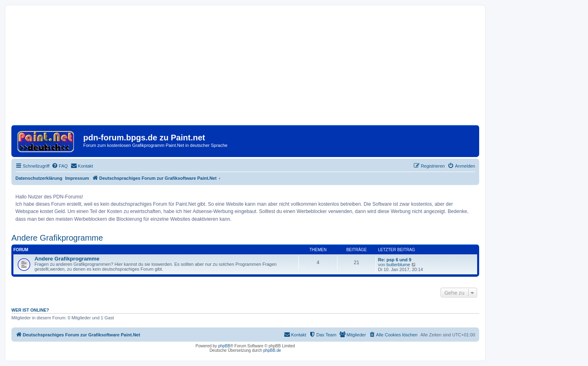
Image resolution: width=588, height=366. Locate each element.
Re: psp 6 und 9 (395, 260)
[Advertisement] (245, 68)
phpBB (224, 346)
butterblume (398, 265)
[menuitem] (60, 166)
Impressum (77, 178)
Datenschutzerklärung (39, 178)
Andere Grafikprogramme (57, 238)
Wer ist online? (30, 310)
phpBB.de (272, 350)
